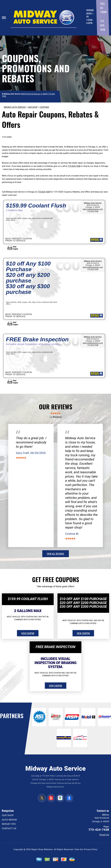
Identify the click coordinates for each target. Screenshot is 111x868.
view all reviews (55, 554)
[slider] (56, 413)
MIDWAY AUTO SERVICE (15, 107)
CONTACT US (9, 828)
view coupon (28, 633)
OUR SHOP (33, 107)
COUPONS (44, 107)
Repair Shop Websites (42, 849)
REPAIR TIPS (9, 824)
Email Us (104, 835)
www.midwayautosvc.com (93, 209)
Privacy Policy (91, 849)
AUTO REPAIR (9, 820)
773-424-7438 (103, 25)
